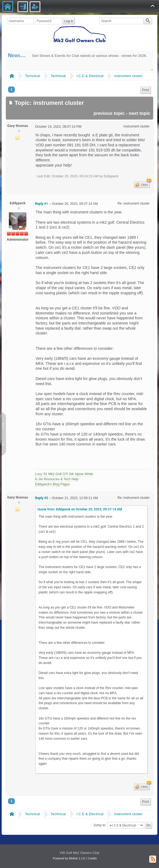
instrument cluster (128, 76)
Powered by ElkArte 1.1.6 (69, 858)
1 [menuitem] (11, 89)
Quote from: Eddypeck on (80, 509)
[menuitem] (146, 90)
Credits (92, 858)
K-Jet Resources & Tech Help (57, 479)
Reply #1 (41, 204)
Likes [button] (145, 184)
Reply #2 (41, 498)
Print (146, 90)
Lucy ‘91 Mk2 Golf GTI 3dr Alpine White (64, 474)
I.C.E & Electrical (90, 76)
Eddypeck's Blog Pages (52, 484)
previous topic (109, 113)
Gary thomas (18, 126)
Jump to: (100, 825)
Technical (33, 76)
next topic (140, 113)
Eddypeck (18, 203)
